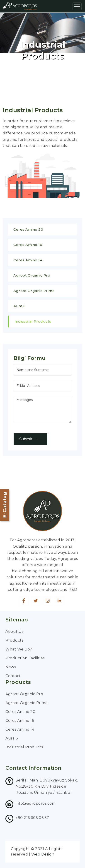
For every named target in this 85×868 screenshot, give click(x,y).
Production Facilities (25, 658)
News (11, 667)
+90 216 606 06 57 (32, 818)
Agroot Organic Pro (32, 275)
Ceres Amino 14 (28, 260)
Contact (13, 676)
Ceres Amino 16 (28, 245)
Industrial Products (33, 321)
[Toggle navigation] (77, 6)
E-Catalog (5, 505)
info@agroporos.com (36, 803)
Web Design (43, 854)
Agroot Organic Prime (34, 291)
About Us (14, 632)
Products (14, 640)
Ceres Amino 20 (28, 229)
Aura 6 (19, 306)
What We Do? (19, 649)
